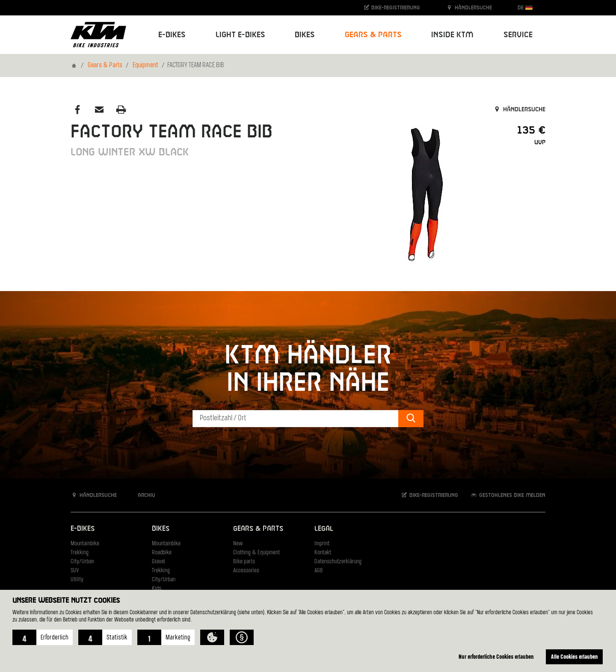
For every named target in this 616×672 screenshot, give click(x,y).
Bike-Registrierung (392, 7)
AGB (319, 571)
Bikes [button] (305, 35)
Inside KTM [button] (452, 35)
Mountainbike (85, 544)
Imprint (322, 544)
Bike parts (244, 562)
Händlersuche (469, 7)
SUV (75, 571)
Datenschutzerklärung (338, 562)
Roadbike (162, 553)
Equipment (145, 65)
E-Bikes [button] (172, 35)
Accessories (246, 571)
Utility (77, 580)
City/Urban (82, 562)
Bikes (161, 529)
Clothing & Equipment (256, 553)
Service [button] (518, 35)
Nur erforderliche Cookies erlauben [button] (496, 656)
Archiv (142, 495)
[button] (43, 637)
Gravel (158, 562)
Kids (157, 589)
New (238, 544)
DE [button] (525, 7)
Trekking (80, 553)
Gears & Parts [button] (373, 35)
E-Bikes (83, 529)
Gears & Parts (105, 65)
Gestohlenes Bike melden (508, 495)
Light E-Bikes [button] (240, 35)
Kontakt (323, 553)
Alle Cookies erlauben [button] (575, 656)
